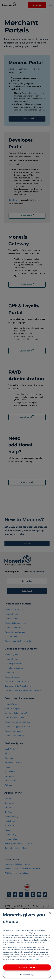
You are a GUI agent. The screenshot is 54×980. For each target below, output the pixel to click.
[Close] (50, 913)
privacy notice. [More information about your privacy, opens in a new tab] (35, 959)
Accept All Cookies (27, 967)
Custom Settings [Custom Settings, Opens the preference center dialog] (27, 975)
